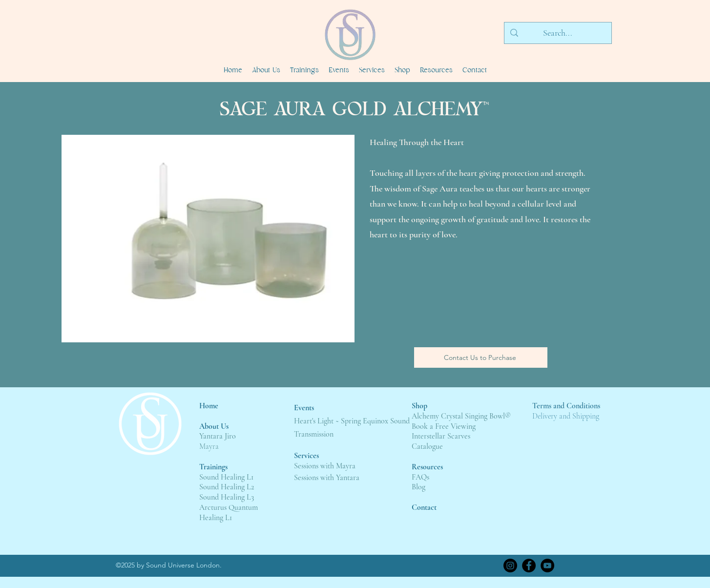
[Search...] (557, 33)
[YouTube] (547, 566)
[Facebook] (529, 566)
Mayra (209, 446)
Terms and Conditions (566, 406)
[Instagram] (510, 566)
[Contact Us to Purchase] (481, 357)
